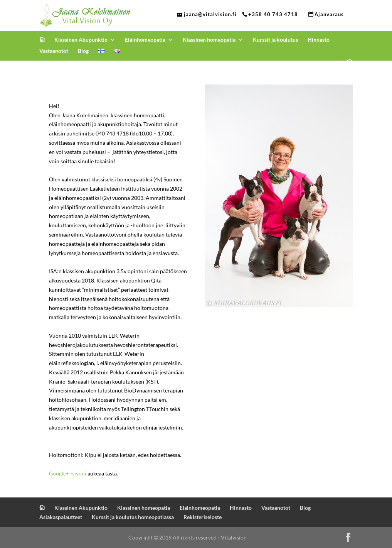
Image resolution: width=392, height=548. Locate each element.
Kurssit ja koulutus (275, 40)
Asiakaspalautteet (61, 517)
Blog (83, 51)
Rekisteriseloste (203, 517)
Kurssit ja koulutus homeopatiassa (133, 517)
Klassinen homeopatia (209, 40)
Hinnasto (319, 40)
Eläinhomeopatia (145, 40)
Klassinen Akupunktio (81, 40)
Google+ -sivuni (68, 473)
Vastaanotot (54, 51)
